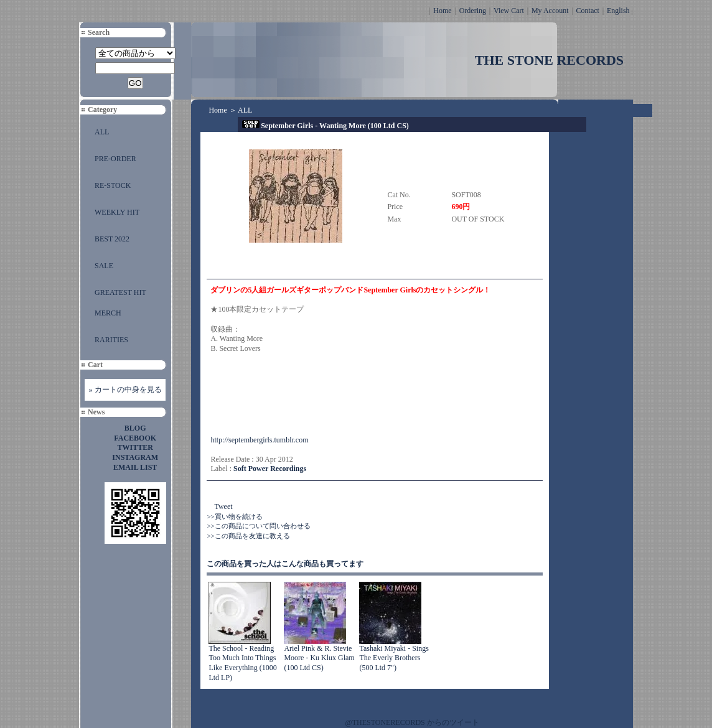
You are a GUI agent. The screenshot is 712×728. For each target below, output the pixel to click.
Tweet (223, 506)
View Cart (509, 11)
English (618, 11)
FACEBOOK (135, 438)
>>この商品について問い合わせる (258, 526)
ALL (102, 132)
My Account (550, 11)
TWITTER (135, 447)
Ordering (473, 11)
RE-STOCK (113, 185)
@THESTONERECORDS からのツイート (412, 722)
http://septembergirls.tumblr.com (259, 440)
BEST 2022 (112, 239)
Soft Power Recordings (270, 469)
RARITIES (111, 340)
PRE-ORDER (115, 159)
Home (442, 11)
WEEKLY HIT (117, 212)
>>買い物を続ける (234, 516)
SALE (104, 266)
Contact (588, 11)
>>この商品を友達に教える (248, 536)
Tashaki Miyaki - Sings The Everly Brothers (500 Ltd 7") (394, 658)
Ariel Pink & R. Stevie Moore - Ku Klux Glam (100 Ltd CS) (319, 658)
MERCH (108, 313)
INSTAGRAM (135, 457)
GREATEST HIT (120, 292)
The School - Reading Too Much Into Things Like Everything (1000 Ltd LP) (242, 663)
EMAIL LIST (135, 467)
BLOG (135, 428)
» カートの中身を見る (125, 390)
